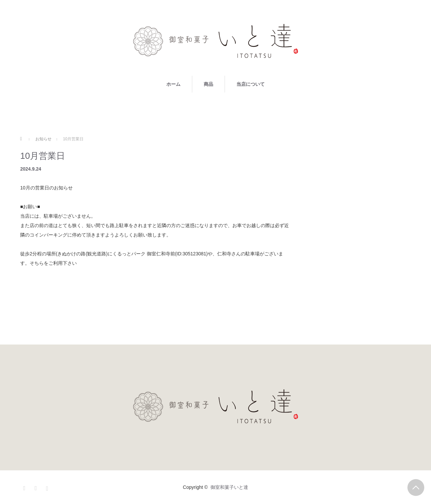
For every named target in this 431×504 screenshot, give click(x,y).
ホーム (173, 84)
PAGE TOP (416, 488)
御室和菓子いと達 (229, 487)
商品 (208, 84)
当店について (251, 84)
